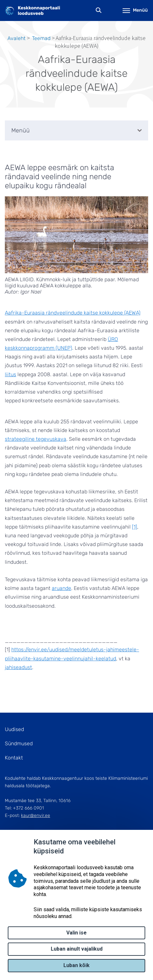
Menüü (135, 10)
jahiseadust (18, 667)
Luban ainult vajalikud (77, 949)
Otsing (99, 10)
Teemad (41, 38)
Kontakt (14, 758)
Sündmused (19, 743)
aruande (61, 588)
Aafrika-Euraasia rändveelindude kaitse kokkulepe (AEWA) (73, 313)
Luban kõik (76, 965)
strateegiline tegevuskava (36, 439)
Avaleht (16, 38)
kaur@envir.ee (36, 815)
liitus (11, 374)
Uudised (14, 729)
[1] (135, 527)
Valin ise (76, 933)
